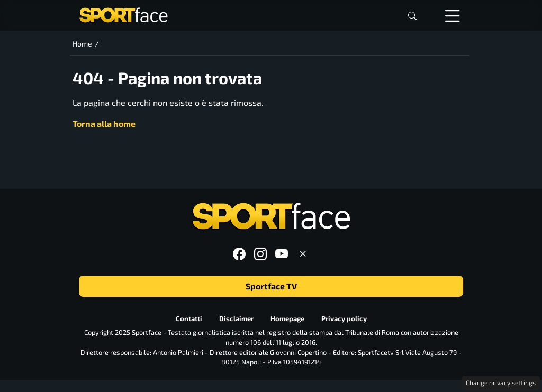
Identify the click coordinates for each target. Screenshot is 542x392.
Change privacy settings (501, 382)
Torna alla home (104, 124)
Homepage (287, 318)
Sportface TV (271, 286)
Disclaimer (236, 318)
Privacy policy (344, 318)
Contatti (189, 318)
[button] (412, 16)
